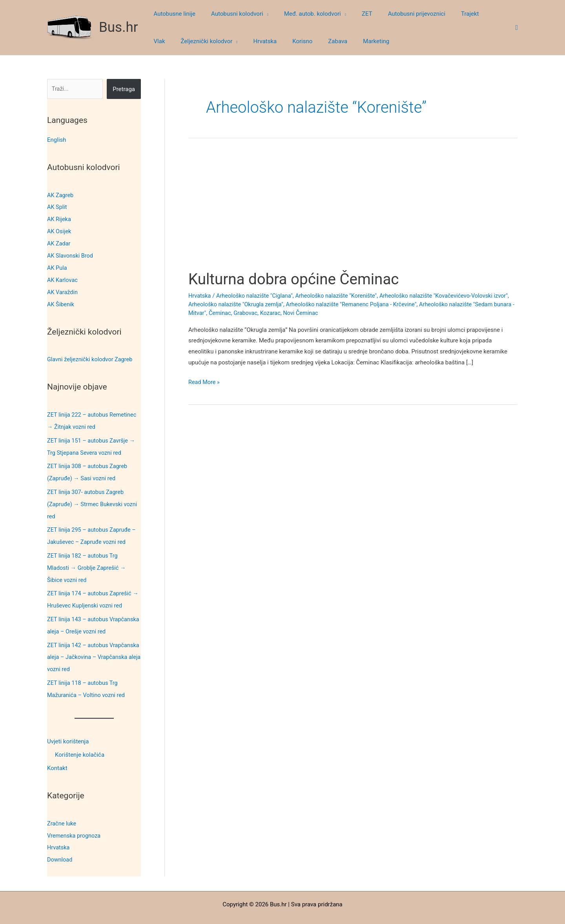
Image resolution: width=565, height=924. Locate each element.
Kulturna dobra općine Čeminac (298, 279)
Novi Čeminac (349, 313)
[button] (260, 14)
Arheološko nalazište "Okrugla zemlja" (255, 304)
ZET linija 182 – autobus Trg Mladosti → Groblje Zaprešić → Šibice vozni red (88, 559)
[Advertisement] (353, 211)
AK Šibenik (61, 301)
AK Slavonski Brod (71, 254)
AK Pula (57, 265)
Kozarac (317, 313)
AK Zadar (59, 242)
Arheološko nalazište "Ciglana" (257, 296)
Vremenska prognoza (75, 822)
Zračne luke (62, 810)
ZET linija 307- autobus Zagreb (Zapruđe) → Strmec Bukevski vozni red (94, 498)
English (57, 140)
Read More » (205, 382)
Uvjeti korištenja (68, 729)
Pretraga (124, 89)
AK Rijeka (59, 218)
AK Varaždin (63, 289)
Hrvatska (59, 834)
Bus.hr (118, 27)
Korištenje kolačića (80, 742)
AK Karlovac (63, 277)
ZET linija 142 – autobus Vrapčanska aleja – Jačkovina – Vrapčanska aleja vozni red (89, 646)
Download (60, 845)
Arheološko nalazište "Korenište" (341, 296)
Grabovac (292, 313)
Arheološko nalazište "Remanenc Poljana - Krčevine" (374, 304)
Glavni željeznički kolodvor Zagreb (91, 355)
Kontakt (57, 756)
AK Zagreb (61, 195)
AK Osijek (60, 230)
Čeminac (265, 313)
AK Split (57, 207)
